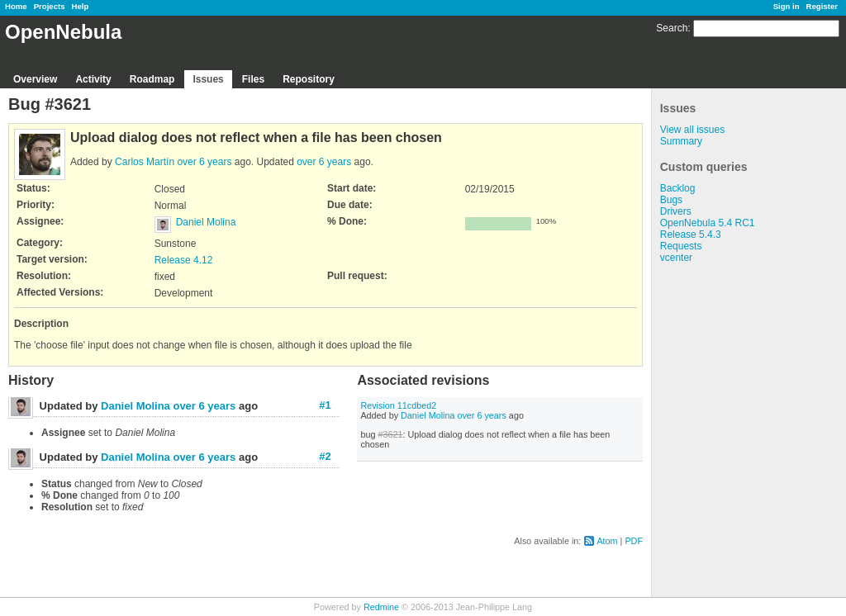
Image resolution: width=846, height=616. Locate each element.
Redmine (381, 607)
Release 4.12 (184, 260)
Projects (50, 6)
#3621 (390, 434)
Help (81, 6)
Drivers (676, 211)
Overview (35, 79)
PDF (634, 541)
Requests (681, 246)
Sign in (787, 6)
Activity (93, 79)
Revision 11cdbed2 (398, 405)
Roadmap (152, 79)
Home (16, 6)
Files (253, 79)
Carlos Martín (145, 162)
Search (672, 28)
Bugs (671, 200)
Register (822, 6)
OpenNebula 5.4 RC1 (708, 223)
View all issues (692, 130)
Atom (607, 541)
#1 (325, 405)
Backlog (678, 188)
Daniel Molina (206, 222)
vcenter (676, 258)
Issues (208, 79)
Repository (309, 79)
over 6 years (204, 162)
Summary (681, 141)
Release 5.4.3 (691, 235)
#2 (325, 456)
